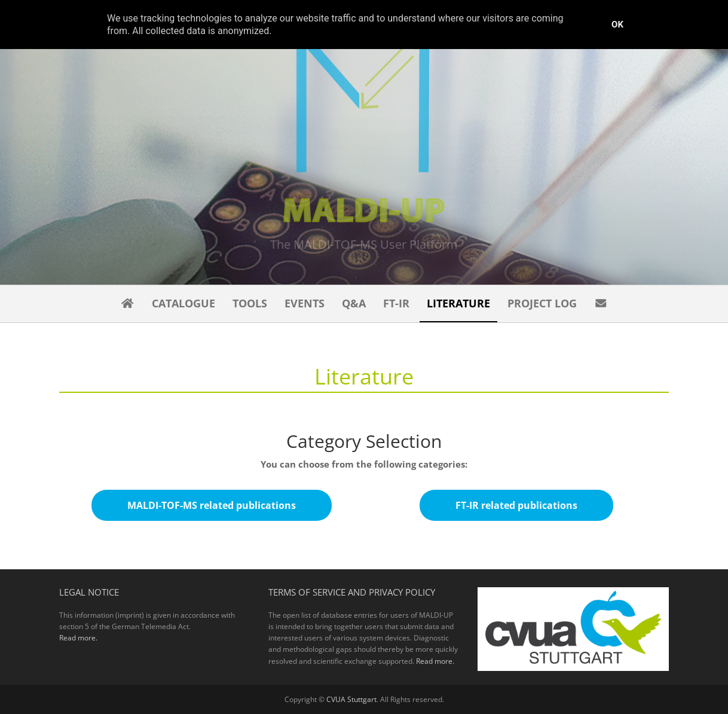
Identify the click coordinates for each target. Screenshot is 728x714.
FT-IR (396, 303)
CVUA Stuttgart (351, 699)
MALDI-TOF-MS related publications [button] (212, 505)
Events (305, 303)
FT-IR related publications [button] (516, 505)
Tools (250, 303)
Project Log (542, 303)
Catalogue (183, 303)
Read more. (78, 638)
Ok (617, 25)
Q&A (354, 303)
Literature (458, 303)
